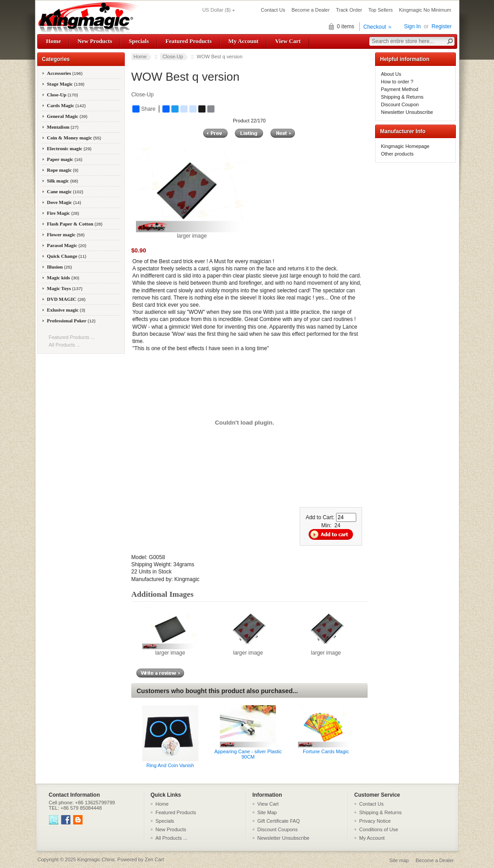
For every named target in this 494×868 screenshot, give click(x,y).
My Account (243, 41)
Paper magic (65, 159)
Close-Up (173, 56)
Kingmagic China (96, 859)
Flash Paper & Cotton (75, 224)
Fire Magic (63, 213)
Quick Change (67, 256)
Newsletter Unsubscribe (407, 112)
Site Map (267, 812)
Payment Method (400, 89)
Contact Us (273, 10)
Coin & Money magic (74, 138)
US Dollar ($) (217, 10)
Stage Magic (66, 84)
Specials (139, 41)
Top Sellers (380, 10)
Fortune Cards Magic (326, 751)
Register (442, 26)
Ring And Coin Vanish (170, 765)
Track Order (349, 10)
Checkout (375, 27)
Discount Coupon (400, 104)
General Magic (67, 116)
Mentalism (63, 127)
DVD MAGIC (66, 299)
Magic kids (63, 278)
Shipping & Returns (402, 97)
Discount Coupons (278, 829)
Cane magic (65, 191)
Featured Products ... (72, 337)
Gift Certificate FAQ (279, 821)
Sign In (412, 26)
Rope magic (63, 170)
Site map (399, 860)
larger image (170, 650)
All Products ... (65, 345)
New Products (95, 41)
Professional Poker (71, 321)
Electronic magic (69, 148)
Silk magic (63, 181)
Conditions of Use (379, 829)
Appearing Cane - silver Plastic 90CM (248, 754)
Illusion (60, 267)
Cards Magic (67, 105)
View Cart (288, 41)
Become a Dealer (311, 10)
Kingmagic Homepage (405, 146)
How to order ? (397, 82)
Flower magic (66, 234)
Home (54, 41)
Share (144, 109)
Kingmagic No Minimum (425, 10)
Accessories (65, 73)
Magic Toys (65, 288)
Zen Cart (155, 859)
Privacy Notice (375, 821)
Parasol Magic (67, 245)
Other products (397, 154)
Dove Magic (64, 202)
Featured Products (189, 41)
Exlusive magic (66, 310)
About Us (391, 74)
